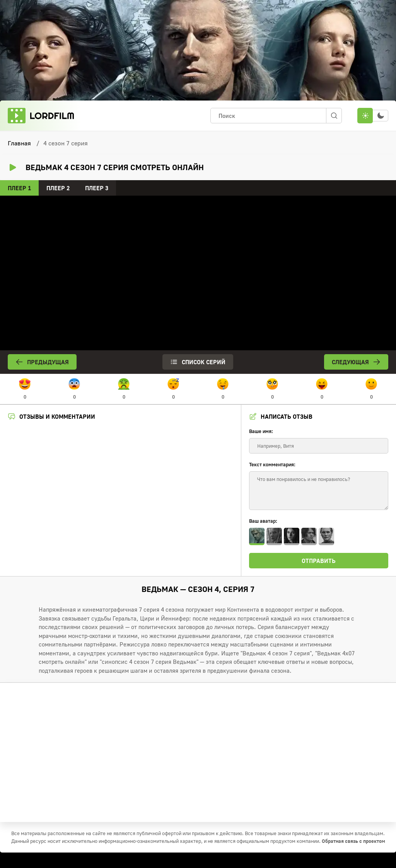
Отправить (319, 561)
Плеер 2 (58, 188)
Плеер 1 (19, 188)
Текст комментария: (272, 464)
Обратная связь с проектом (353, 841)
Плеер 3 (97, 188)
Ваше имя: (261, 431)
